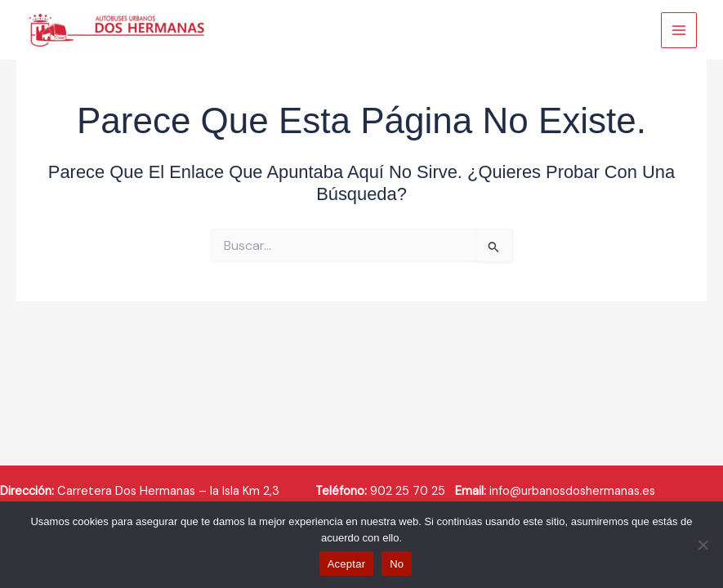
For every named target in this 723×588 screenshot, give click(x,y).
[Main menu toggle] (679, 30)
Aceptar (347, 564)
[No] (703, 545)
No (397, 564)
